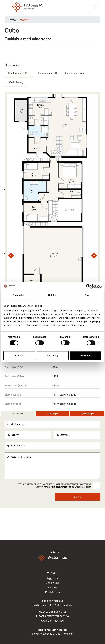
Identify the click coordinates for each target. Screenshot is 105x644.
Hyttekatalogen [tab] (87, 414)
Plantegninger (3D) (47, 73)
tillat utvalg (52, 355)
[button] (98, 7)
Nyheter (53, 587)
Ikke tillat (19, 355)
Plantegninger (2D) (19, 73)
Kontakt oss (52, 592)
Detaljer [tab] (52, 295)
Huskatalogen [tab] (52, 414)
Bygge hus (53, 578)
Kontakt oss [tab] (18, 414)
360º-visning (16, 82)
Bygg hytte (52, 583)
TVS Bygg (11, 19)
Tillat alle (86, 355)
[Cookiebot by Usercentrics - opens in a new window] (88, 286)
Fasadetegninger (75, 73)
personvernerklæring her (58, 487)
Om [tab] (87, 295)
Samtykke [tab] (18, 295)
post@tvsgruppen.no (57, 616)
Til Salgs (52, 573)
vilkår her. (86, 487)
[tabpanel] (52, 461)
